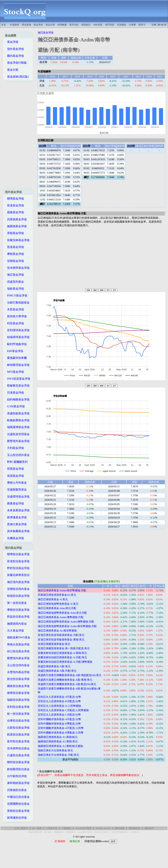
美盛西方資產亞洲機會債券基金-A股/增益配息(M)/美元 (70, 675)
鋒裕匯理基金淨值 (17, 365)
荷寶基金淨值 (14, 469)
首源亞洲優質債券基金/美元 (54, 644)
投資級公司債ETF (102, 832)
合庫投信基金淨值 (17, 721)
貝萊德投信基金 (16, 790)
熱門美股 (110, 25)
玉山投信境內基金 (17, 665)
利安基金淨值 (14, 323)
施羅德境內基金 (16, 624)
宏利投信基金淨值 (17, 707)
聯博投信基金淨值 (17, 554)
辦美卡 (142, 25)
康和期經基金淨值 (17, 783)
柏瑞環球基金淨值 (17, 337)
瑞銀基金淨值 (14, 289)
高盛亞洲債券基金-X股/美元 (54, 666)
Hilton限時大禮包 (85, 832)
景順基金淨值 (14, 233)
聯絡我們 (149, 828)
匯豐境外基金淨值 (17, 441)
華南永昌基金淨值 (17, 644)
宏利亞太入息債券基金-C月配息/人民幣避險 (63, 710)
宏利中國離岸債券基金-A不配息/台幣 (59, 719)
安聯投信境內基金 (17, 589)
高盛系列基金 (14, 282)
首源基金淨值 (14, 476)
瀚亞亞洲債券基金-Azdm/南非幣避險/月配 (62, 590)
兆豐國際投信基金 (17, 804)
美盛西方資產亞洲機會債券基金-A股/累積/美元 (65, 680)
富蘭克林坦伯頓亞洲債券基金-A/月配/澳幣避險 (65, 662)
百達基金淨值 (14, 393)
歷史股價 (26, 25)
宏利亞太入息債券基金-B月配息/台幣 (59, 701)
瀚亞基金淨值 (14, 275)
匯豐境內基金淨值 (17, 658)
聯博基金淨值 (14, 199)
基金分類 (50, 25)
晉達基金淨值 (14, 247)
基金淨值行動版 (16, 63)
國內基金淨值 (14, 56)
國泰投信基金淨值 (17, 686)
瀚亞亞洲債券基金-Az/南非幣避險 (57, 631)
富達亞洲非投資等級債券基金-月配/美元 (61, 635)
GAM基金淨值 (15, 406)
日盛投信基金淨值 (17, 755)
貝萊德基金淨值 (16, 219)
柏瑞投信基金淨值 (17, 596)
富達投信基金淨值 (17, 561)
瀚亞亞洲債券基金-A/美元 (53, 599)
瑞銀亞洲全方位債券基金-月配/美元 (58, 755)
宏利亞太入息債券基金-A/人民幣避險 (59, 706)
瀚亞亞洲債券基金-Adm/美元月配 (57, 608)
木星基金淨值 (14, 309)
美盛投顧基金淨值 (17, 413)
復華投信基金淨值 (17, 693)
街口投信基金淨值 (17, 651)
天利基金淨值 (14, 448)
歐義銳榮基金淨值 (17, 420)
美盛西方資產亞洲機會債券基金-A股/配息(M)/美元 (67, 684)
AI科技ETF (135, 832)
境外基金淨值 (14, 49)
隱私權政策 (134, 828)
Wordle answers (103, 828)
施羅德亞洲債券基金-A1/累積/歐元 (58, 737)
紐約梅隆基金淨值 (17, 399)
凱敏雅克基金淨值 (17, 386)
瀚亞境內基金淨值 (17, 582)
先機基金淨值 (14, 538)
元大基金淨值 (14, 631)
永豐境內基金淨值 (17, 672)
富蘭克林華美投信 (17, 575)
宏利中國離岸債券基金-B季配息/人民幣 (61, 733)
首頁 (4, 25)
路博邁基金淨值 (16, 517)
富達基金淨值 (14, 205)
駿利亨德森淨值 (16, 344)
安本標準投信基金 (17, 748)
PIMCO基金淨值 (16, 295)
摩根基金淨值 (14, 254)
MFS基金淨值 (14, 372)
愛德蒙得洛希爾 (16, 358)
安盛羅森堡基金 (16, 490)
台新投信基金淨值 (17, 728)
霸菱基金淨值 (14, 212)
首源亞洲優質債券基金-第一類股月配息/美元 (64, 648)
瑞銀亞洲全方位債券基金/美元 (55, 750)
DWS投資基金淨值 (18, 379)
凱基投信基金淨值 (17, 734)
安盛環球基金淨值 (17, 497)
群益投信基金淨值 (17, 617)
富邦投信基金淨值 (17, 741)
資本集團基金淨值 (17, 531)
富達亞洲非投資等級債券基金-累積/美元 (61, 640)
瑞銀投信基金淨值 (17, 700)
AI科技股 (98, 25)
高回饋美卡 (71, 832)
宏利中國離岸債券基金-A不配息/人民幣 (61, 728)
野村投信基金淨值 (17, 568)
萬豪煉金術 (59, 832)
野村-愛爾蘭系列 (16, 462)
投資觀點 (122, 25)
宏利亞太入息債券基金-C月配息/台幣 (59, 715)
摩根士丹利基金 (16, 483)
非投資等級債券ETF (120, 832)
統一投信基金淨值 (17, 714)
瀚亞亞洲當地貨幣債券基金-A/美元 (58, 604)
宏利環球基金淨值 (17, 330)
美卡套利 (48, 832)
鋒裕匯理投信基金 (17, 769)
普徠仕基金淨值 (16, 524)
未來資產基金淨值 (17, 510)
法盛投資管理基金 (17, 434)
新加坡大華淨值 (16, 316)
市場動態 (14, 25)
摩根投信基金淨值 (17, 610)
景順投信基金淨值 (17, 811)
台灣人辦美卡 (21, 828)
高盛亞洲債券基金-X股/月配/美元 (57, 671)
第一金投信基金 (16, 603)
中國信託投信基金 (17, 797)
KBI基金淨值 (14, 351)
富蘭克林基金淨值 (17, 240)
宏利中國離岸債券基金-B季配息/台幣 (59, 724)
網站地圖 (120, 828)
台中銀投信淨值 (16, 776)
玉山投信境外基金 (17, 455)
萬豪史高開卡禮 (35, 832)
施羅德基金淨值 (16, 226)
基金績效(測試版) (17, 77)
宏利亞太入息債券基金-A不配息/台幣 (59, 697)
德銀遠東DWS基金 (18, 637)
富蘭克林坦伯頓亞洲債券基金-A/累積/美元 (62, 653)
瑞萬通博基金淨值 (17, 427)
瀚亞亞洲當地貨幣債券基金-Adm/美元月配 (62, 613)
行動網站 (66, 828)
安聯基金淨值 (14, 261)
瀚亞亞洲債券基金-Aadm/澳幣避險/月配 (61, 617)
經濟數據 (62, 25)
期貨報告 (86, 25)
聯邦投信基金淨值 (17, 762)
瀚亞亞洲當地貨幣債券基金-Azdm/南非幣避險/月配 (67, 626)
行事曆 (132, 25)
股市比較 (74, 25)
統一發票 (37, 828)
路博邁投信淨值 (16, 818)
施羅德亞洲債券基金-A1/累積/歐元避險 (60, 746)
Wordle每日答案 (83, 828)
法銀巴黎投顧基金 (17, 303)
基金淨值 (38, 25)
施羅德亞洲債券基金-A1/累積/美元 (58, 741)
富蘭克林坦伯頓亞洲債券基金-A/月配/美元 (62, 657)
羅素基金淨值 (14, 503)
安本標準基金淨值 (17, 268)
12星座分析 (52, 828)
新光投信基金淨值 (17, 679)
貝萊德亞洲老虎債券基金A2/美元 (57, 595)
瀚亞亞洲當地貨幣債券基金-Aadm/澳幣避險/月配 (66, 622)
